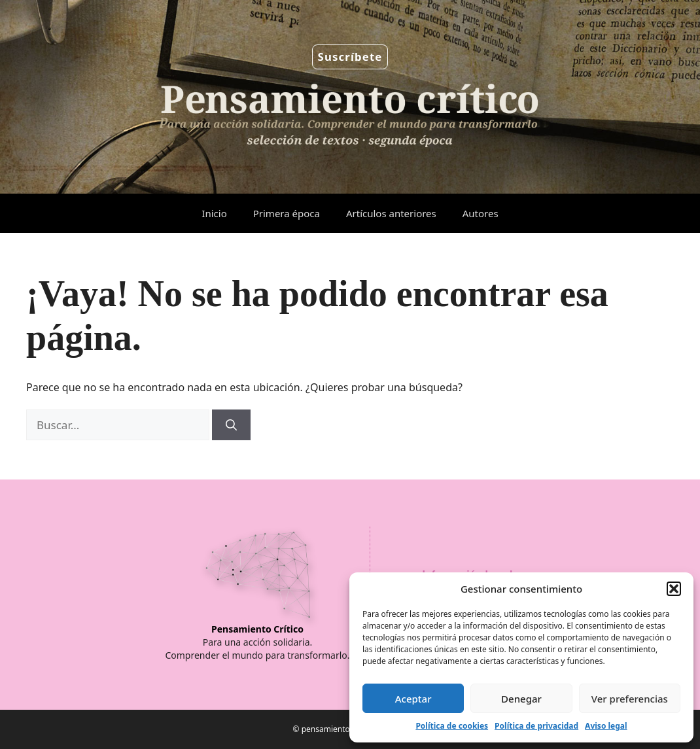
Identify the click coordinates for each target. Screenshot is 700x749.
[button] (674, 589)
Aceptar (413, 699)
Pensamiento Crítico (257, 629)
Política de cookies (452, 726)
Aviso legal (606, 726)
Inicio (214, 213)
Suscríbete (350, 57)
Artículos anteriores (391, 213)
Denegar (521, 699)
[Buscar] (231, 425)
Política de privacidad (536, 726)
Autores (481, 213)
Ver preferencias (630, 699)
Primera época (287, 213)
